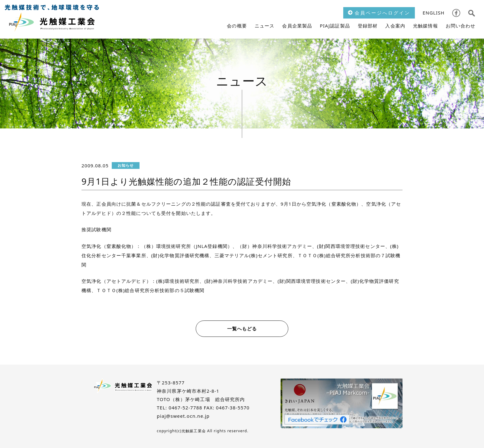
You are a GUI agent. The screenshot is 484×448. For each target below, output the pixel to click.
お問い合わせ (461, 26)
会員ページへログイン (379, 13)
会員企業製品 (297, 26)
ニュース (265, 26)
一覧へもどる (242, 329)
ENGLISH (434, 13)
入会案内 (395, 26)
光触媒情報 (426, 26)
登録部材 (368, 26)
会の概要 (237, 26)
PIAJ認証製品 (335, 26)
